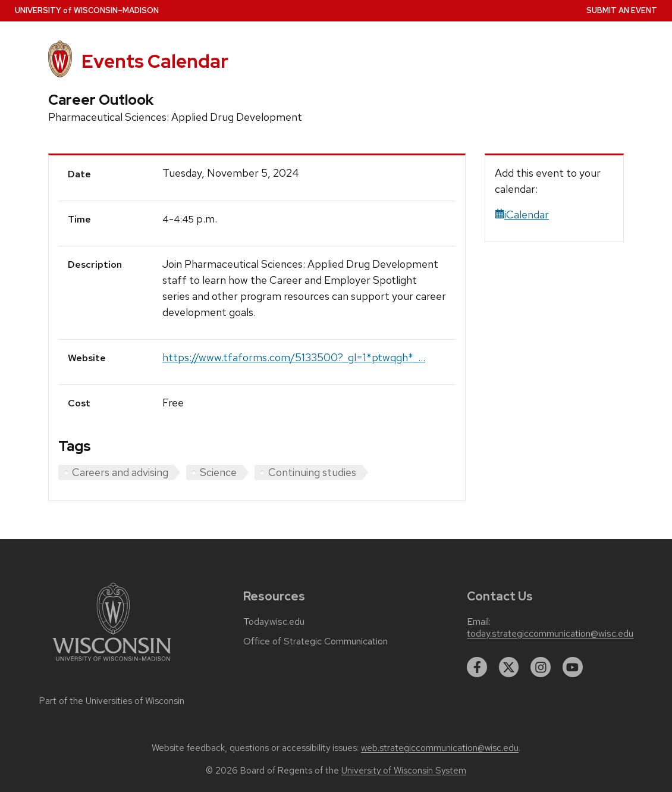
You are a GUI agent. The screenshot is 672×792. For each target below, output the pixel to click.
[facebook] (477, 667)
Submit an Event (622, 10)
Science (218, 472)
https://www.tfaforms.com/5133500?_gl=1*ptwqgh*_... (294, 357)
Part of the (112, 701)
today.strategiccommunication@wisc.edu (550, 634)
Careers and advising (120, 472)
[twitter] (509, 667)
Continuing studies (312, 472)
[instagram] (541, 667)
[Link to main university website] (112, 663)
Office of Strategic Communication (315, 641)
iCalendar (522, 215)
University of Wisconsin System (404, 771)
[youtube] (573, 667)
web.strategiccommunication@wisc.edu (440, 748)
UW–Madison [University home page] (87, 10)
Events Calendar (155, 61)
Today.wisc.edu (274, 622)
